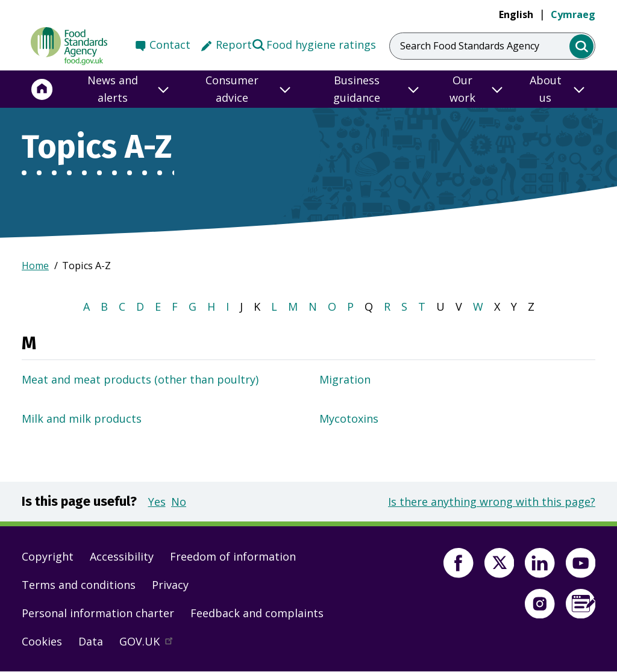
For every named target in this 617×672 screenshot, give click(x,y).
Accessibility (122, 556)
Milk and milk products (82, 418)
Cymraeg (573, 14)
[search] (582, 47)
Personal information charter (98, 613)
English (516, 14)
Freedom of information (233, 556)
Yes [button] (157, 502)
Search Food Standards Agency (470, 46)
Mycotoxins (349, 418)
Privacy (170, 585)
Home (35, 266)
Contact (170, 45)
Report (234, 45)
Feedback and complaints (257, 613)
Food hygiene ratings (314, 44)
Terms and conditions (79, 585)
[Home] (42, 89)
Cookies (42, 641)
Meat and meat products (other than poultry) (140, 379)
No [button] (179, 502)
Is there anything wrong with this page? (492, 502)
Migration (345, 379)
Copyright (48, 556)
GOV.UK (151, 644)
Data (91, 641)
